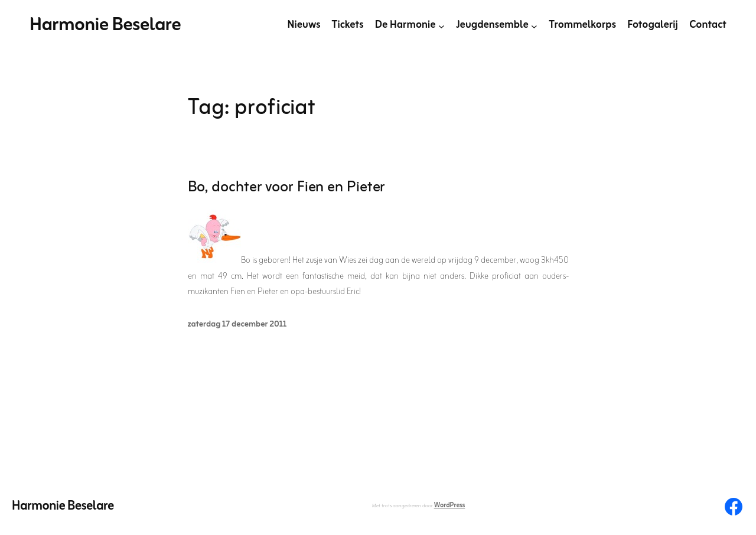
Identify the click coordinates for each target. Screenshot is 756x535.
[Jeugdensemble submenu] (534, 26)
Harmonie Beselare (105, 25)
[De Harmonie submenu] (441, 26)
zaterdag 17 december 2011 (237, 324)
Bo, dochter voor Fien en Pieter (287, 188)
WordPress (450, 505)
